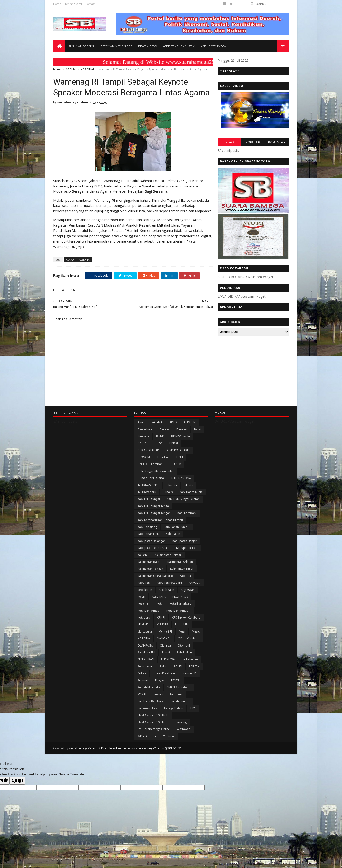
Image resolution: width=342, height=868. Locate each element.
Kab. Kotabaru (187, 530)
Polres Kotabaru (164, 690)
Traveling (180, 739)
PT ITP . (176, 697)
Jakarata (171, 502)
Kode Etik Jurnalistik (178, 47)
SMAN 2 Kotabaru (179, 704)
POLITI (178, 683)
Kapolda (185, 593)
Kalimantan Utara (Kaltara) (155, 593)
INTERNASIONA (181, 495)
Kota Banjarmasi (149, 628)
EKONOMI (144, 474)
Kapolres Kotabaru (169, 600)
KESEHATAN (180, 614)
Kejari (141, 614)
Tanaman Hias (147, 725)
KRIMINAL (144, 641)
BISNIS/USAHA (181, 453)
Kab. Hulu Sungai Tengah (154, 530)
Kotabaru (144, 634)
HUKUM (176, 481)
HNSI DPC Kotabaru (151, 481)
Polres (142, 690)
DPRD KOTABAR (148, 467)
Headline (164, 474)
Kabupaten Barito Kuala (153, 565)
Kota (160, 620)
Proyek (160, 697)
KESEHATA (159, 614)
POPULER (253, 142)
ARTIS (173, 439)
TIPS (193, 725)
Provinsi (143, 697)
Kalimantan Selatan (180, 579)
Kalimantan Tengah (150, 586)
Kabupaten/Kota (213, 47)
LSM (186, 641)
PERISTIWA (168, 676)
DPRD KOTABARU (178, 467)
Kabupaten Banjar (185, 558)
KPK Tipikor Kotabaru (186, 634)
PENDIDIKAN (146, 676)
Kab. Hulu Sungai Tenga (153, 523)
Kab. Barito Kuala (191, 509)
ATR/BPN (190, 439)
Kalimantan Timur (182, 586)
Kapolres (144, 600)
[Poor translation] (17, 798)
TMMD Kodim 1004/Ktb (153, 732)
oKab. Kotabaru (189, 655)
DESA (159, 460)
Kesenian (144, 620)
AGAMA (71, 70)
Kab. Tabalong (147, 544)
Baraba (165, 446)
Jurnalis (168, 509)
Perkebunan (190, 676)
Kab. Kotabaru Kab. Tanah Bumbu (160, 537)
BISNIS (160, 453)
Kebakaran (145, 606)
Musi (182, 648)
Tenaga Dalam (173, 725)
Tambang (176, 711)
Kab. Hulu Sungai (149, 516)
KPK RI (161, 634)
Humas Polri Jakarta (151, 495)
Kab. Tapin (173, 551)
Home (57, 4)
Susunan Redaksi (81, 47)
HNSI (180, 474)
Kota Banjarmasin (178, 628)
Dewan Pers (147, 47)
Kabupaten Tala (187, 565)
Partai (166, 669)
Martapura (145, 648)
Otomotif (184, 662)
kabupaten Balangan (152, 558)
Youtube (169, 753)
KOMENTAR (277, 142)
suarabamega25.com (83, 765)
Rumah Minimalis (149, 704)
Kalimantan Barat (149, 579)
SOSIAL (142, 711)
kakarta (143, 572)
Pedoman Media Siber (116, 47)
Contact (91, 4)
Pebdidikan (184, 669)
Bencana (143, 453)
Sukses (158, 711)
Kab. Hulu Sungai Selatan (183, 516)
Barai (198, 446)
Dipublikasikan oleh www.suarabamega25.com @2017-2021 (142, 765)
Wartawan (183, 746)
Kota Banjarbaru (181, 620)
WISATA (143, 753)
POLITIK (194, 683)
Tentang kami (74, 4)
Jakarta (188, 502)
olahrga (165, 662)
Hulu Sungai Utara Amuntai (155, 488)
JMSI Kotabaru (147, 509)
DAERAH (143, 460)
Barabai (182, 446)
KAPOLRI (195, 600)
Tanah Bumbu (180, 718)
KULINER (163, 641)
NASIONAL (88, 70)
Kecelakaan (166, 606)
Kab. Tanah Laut (148, 551)
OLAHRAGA (145, 662)
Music (196, 648)
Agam (141, 439)
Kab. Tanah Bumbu (177, 544)
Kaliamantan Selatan (168, 572)
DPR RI (174, 460)
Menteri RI (165, 648)
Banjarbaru (145, 446)
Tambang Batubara (151, 718)
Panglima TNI (146, 669)
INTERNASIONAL (148, 502)
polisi (163, 683)
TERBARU (229, 142)
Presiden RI (189, 690)
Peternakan (145, 683)
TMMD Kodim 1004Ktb (152, 739)
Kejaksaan (188, 606)
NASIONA (144, 655)
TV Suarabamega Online (154, 746)
